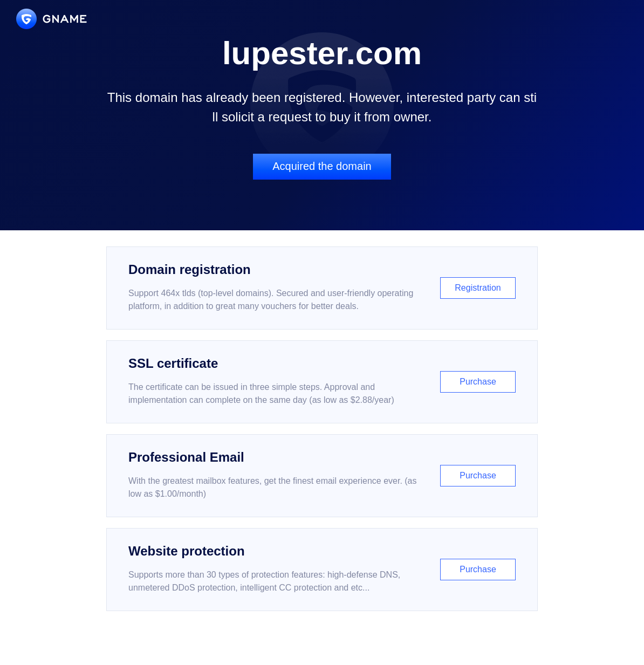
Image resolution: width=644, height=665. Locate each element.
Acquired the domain (322, 166)
